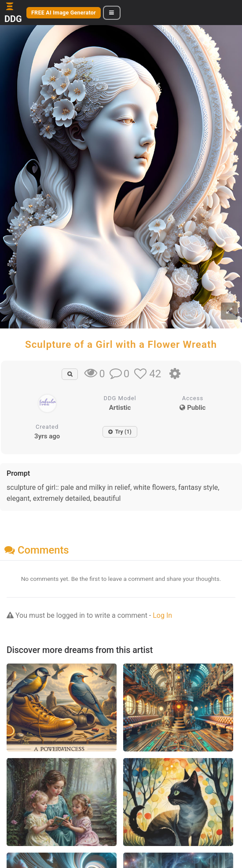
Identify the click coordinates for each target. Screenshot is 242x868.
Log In (162, 615)
